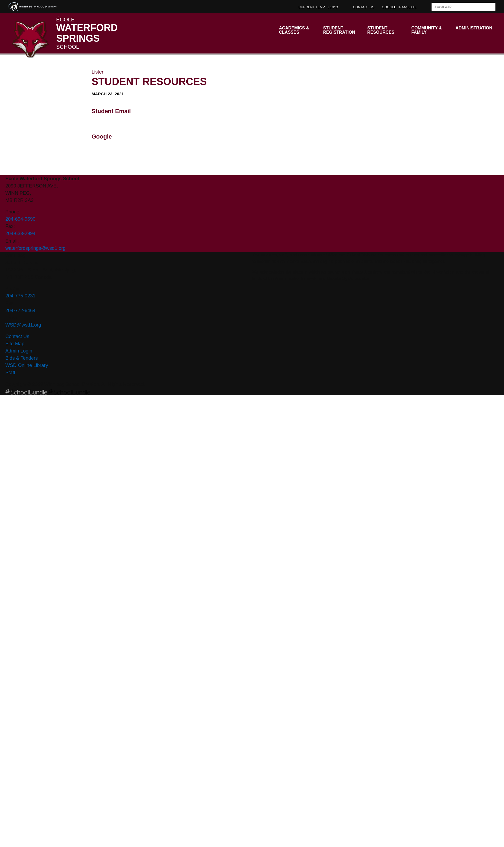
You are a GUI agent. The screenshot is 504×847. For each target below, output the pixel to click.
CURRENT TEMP (318, 7)
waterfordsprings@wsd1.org (35, 248)
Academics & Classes (294, 30)
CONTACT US (364, 7)
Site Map (15, 344)
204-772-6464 (20, 311)
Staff (10, 373)
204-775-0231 (20, 296)
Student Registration (339, 30)
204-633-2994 (20, 233)
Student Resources (381, 30)
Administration (474, 28)
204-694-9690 (20, 219)
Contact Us (17, 336)
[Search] (459, 7)
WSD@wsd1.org (23, 325)
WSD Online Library (27, 365)
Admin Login (19, 351)
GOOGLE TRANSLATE (400, 7)
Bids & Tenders (22, 358)
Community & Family (427, 30)
